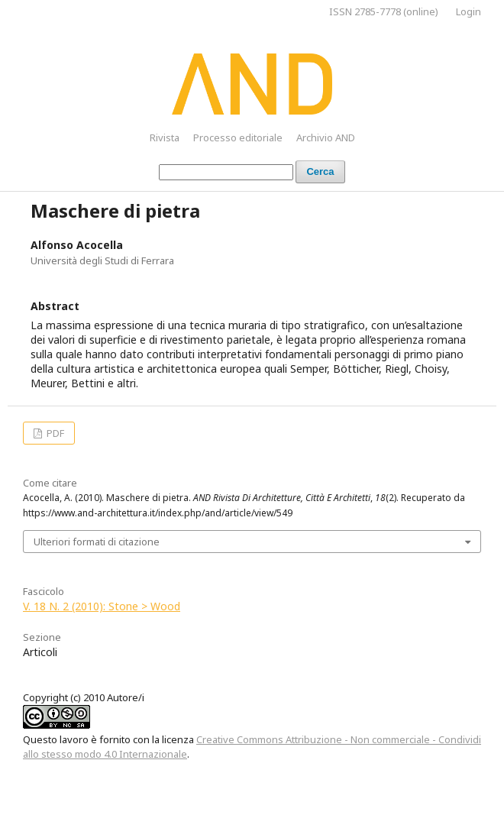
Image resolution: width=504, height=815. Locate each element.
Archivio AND (326, 137)
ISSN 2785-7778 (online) (384, 11)
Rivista (165, 137)
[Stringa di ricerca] (226, 172)
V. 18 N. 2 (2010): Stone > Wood (102, 606)
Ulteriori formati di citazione (97, 542)
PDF (54, 433)
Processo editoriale (238, 137)
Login (468, 11)
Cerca (320, 171)
